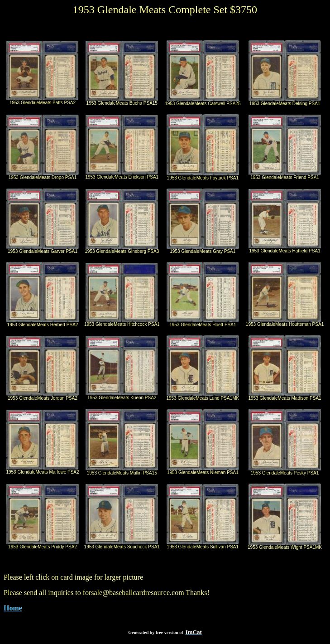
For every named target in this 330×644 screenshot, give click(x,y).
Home (13, 608)
